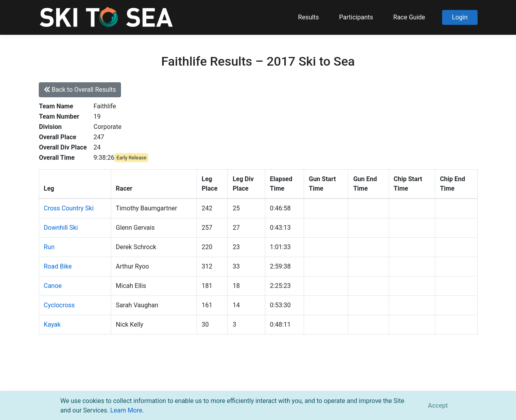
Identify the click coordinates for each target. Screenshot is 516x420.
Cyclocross (60, 305)
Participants (356, 17)
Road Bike (58, 266)
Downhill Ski (61, 228)
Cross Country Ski (69, 208)
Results (309, 17)
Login (460, 17)
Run (49, 247)
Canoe (53, 286)
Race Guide (409, 17)
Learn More (126, 410)
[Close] (438, 406)
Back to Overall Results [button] (80, 90)
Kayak (52, 324)
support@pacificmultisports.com (134, 380)
